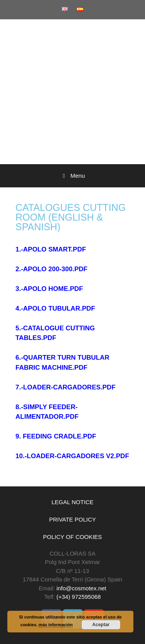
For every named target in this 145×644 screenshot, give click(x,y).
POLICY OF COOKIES (72, 537)
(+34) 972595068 (79, 597)
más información (56, 625)
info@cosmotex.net (81, 588)
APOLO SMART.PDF (55, 249)
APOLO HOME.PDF (53, 289)
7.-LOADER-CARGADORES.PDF (66, 387)
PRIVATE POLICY (72, 519)
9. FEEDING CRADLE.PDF (56, 436)
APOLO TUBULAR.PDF (59, 308)
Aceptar (101, 625)
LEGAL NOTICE (72, 502)
